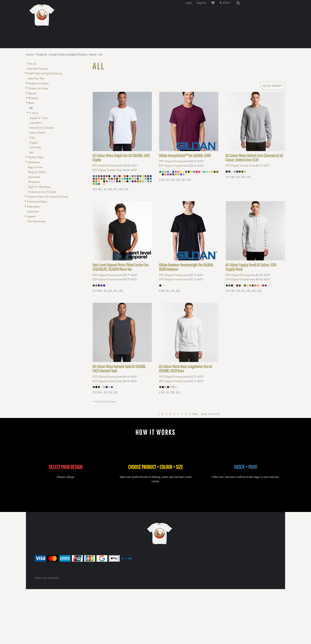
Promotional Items (37, 202)
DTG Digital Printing (104, 166)
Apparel (31, 217)
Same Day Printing (37, 69)
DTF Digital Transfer (104, 170)
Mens (93, 55)
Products (42, 55)
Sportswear (34, 177)
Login (189, 3)
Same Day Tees (36, 79)
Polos (32, 138)
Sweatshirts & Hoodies (42, 128)
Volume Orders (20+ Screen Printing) (48, 197)
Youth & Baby (36, 157)
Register (202, 3)
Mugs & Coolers (37, 172)
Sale (31, 152)
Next (195, 414)
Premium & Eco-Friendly (42, 192)
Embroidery (33, 207)
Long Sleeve (36, 123)
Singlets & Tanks (38, 118)
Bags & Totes (35, 167)
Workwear (34, 182)
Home (30, 55)
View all (31, 64)
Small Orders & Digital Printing (68, 55)
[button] (226, 3)
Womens (33, 98)
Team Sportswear (36, 221)
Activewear (35, 147)
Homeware (34, 162)
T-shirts (34, 113)
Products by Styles (38, 88)
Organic (34, 143)
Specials (32, 93)
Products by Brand (38, 84)
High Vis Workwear (39, 187)
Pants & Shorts (37, 133)
